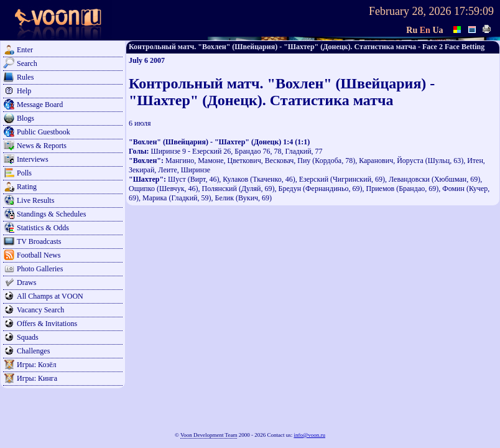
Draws (26, 282)
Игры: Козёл (36, 365)
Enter (25, 50)
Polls (24, 173)
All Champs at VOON (50, 296)
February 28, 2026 (410, 11)
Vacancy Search (40, 310)
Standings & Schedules (51, 214)
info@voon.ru (309, 435)
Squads (28, 337)
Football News (39, 255)
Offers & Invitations (47, 324)
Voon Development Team (209, 435)
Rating (27, 187)
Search (27, 63)
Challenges (33, 351)
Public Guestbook (44, 132)
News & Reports (42, 146)
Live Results (35, 200)
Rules (25, 77)
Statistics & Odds (43, 228)
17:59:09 (474, 11)
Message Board (40, 105)
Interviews (33, 159)
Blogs (25, 118)
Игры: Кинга (37, 378)
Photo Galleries (40, 269)
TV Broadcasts (39, 241)
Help (24, 91)
